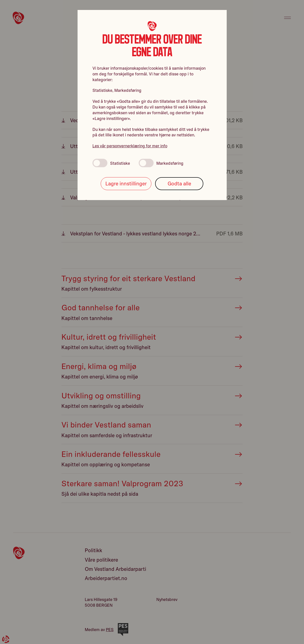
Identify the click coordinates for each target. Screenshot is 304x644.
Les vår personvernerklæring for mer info (130, 146)
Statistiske (111, 163)
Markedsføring (161, 163)
